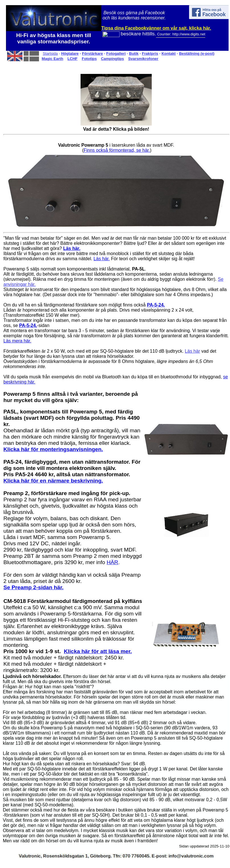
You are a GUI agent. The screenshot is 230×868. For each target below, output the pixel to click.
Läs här (192, 351)
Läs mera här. (17, 341)
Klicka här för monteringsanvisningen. (53, 449)
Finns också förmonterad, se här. (117, 150)
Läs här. (102, 259)
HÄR (113, 562)
